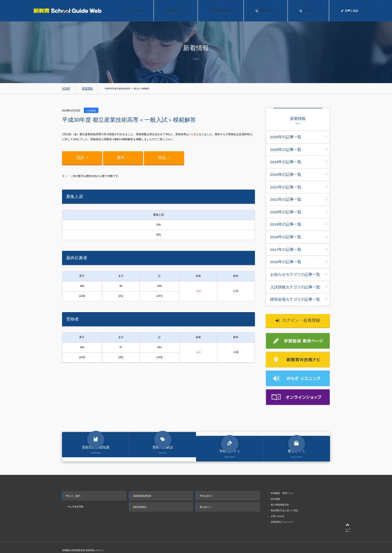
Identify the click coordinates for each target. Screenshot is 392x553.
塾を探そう (206, 488)
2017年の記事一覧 (299, 230)
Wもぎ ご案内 (73, 477)
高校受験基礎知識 (142, 477)
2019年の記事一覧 (299, 209)
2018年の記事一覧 (299, 220)
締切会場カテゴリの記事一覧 (299, 272)
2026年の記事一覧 (299, 136)
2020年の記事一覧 (299, 199)
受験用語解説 (140, 488)
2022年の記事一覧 (299, 178)
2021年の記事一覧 (299, 188)
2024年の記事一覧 (299, 157)
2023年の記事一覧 (299, 167)
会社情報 (275, 480)
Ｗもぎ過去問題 (75, 488)
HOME (65, 88)
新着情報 (84, 88)
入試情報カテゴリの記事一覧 (299, 262)
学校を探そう (207, 477)
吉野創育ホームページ (282, 503)
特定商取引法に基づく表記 (284, 491)
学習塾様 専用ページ (282, 474)
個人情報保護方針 (280, 485)
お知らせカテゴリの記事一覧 (299, 251)
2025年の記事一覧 (299, 146)
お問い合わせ (278, 497)
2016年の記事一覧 (299, 241)
